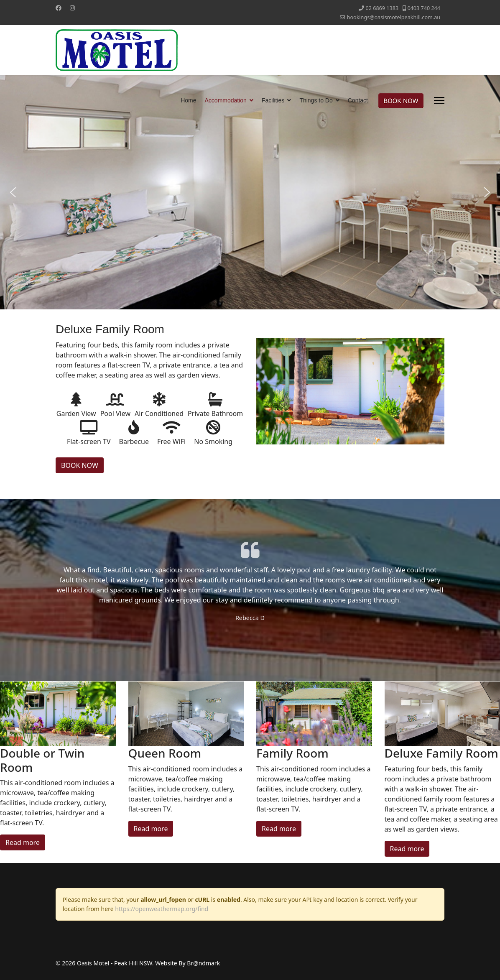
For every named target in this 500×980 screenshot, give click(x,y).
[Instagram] (72, 8)
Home (188, 100)
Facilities (273, 100)
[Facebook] (59, 8)
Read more (23, 842)
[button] (13, 192)
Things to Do (316, 100)
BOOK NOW (80, 465)
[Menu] (439, 100)
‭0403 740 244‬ (424, 8)
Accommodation (226, 100)
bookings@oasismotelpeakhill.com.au (394, 17)
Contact (358, 100)
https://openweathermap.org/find (162, 909)
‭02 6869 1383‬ (382, 8)
